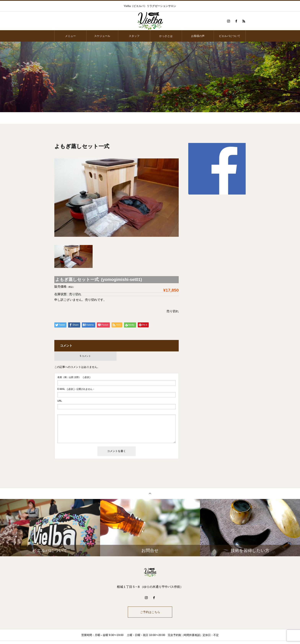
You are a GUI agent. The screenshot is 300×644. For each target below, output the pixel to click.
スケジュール (102, 36)
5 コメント (85, 356)
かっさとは (166, 36)
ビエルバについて (230, 36)
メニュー (70, 36)
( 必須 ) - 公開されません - (76, 389)
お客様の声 (198, 36)
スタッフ (134, 36)
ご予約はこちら (150, 612)
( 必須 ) (74, 377)
